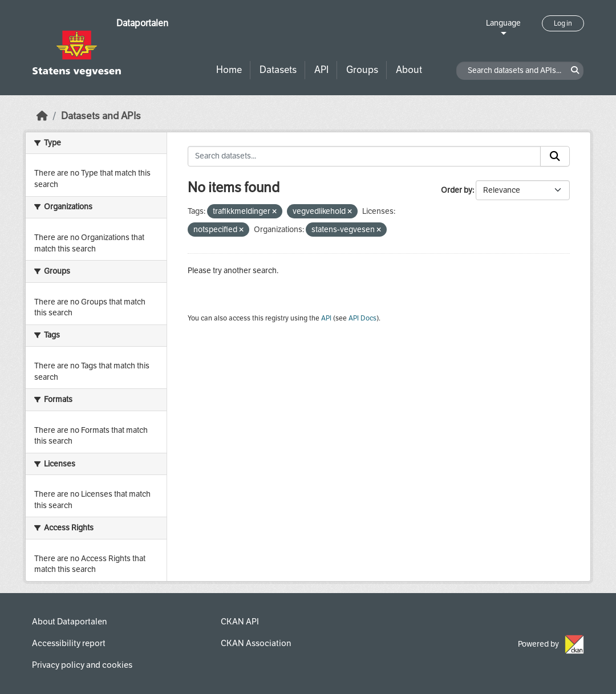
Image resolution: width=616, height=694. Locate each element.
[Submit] (555, 156)
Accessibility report (69, 643)
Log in (563, 23)
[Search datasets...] (364, 156)
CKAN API (240, 622)
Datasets (278, 70)
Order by (457, 190)
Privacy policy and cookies (82, 665)
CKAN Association (256, 643)
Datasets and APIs (101, 116)
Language (503, 23)
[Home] (42, 116)
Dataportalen (142, 23)
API (321, 70)
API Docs (362, 318)
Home (229, 70)
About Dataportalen (69, 622)
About (409, 70)
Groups (362, 70)
